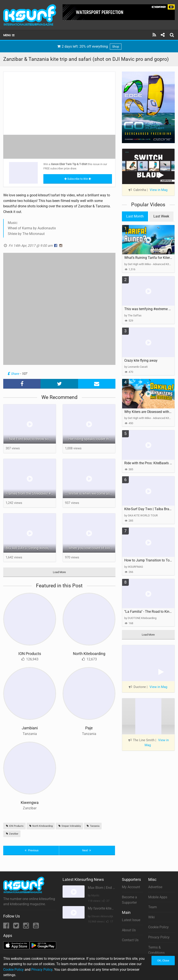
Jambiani (30, 728)
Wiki (151, 917)
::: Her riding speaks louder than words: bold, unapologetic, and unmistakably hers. (90, 439)
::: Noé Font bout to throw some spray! (31, 439)
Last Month (135, 216)
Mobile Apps (158, 897)
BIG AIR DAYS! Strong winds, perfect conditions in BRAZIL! (31, 548)
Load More (59, 572)
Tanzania (93, 826)
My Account (131, 887)
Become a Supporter (129, 900)
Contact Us (130, 940)
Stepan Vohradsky (69, 826)
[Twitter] (17, 927)
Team (153, 907)
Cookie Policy (158, 927)
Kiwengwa (30, 803)
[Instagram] (26, 927)
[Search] (172, 35)
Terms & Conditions (156, 950)
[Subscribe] (154, 35)
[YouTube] (36, 927)
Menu (9, 35)
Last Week (161, 216)
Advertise (155, 887)
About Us (129, 930)
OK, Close (163, 960)
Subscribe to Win (78, 179)
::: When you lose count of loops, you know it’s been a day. (90, 548)
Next (87, 850)
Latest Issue (131, 920)
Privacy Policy (159, 937)
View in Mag (159, 190)
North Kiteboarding (89, 654)
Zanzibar (12, 834)
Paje (89, 728)
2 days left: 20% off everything (89, 47)
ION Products (30, 654)
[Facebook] (7, 927)
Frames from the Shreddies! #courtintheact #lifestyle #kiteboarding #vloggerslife (31, 493)
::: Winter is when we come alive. (89, 493)
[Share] (163, 35)
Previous (31, 850)
